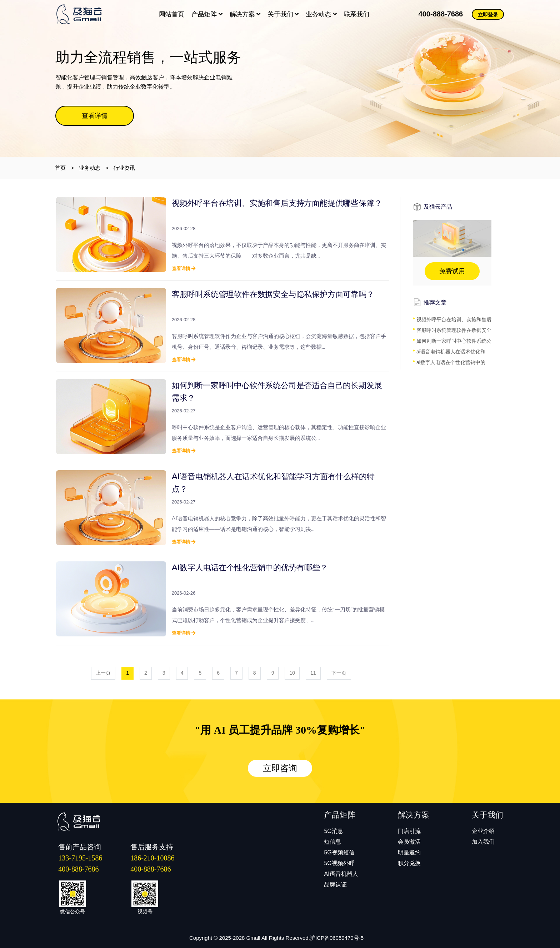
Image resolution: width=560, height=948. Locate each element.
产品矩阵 (207, 14)
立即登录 (488, 15)
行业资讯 (124, 168)
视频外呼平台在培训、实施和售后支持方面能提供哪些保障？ (277, 203)
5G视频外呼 (339, 863)
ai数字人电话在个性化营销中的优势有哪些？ (250, 568)
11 (313, 673)
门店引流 (409, 831)
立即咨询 (280, 768)
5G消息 (333, 831)
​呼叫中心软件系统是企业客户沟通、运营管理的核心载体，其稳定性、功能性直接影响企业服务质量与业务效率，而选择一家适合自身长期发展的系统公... (279, 433)
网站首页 (172, 14)
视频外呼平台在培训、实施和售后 (454, 319)
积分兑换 (409, 863)
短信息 (332, 842)
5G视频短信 (339, 852)
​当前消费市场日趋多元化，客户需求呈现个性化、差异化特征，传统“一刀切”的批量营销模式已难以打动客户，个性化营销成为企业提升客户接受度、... (278, 615)
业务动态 (321, 14)
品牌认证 (335, 885)
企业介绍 (483, 831)
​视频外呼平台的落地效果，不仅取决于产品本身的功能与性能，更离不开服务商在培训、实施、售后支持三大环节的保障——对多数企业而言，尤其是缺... (279, 250)
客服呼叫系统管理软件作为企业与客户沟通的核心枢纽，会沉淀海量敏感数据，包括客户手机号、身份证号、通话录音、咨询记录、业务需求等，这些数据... (279, 341)
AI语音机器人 (341, 874)
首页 (60, 168)
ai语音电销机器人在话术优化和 (451, 352)
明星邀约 (409, 852)
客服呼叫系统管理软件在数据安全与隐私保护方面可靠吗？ (273, 294)
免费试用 (452, 271)
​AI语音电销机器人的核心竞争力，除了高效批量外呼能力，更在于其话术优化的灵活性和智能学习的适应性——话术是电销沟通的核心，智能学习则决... (279, 524)
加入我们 (483, 842)
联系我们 (357, 14)
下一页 (339, 673)
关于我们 (283, 14)
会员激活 (409, 842)
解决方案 (245, 14)
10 (292, 673)
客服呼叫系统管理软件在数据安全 (454, 330)
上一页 (103, 673)
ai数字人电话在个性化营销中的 (451, 362)
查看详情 (95, 116)
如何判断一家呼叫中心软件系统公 (454, 341)
